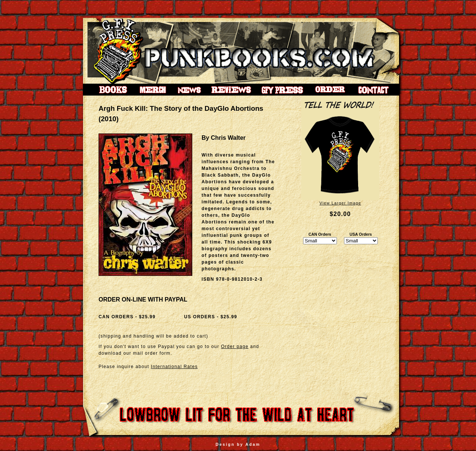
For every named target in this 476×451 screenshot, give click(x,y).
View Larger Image (340, 203)
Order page (235, 347)
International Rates (174, 367)
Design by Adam (238, 444)
